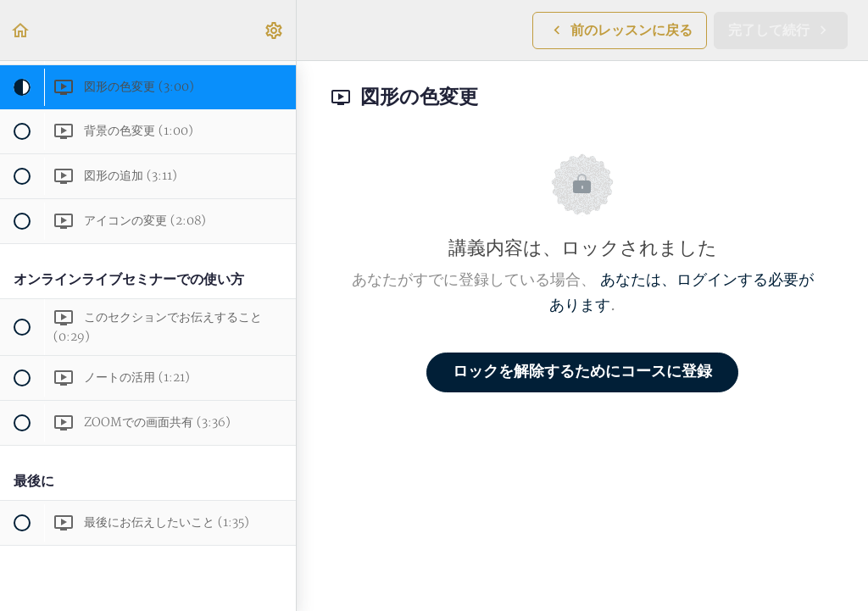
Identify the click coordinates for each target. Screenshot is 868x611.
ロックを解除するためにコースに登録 (582, 372)
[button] (21, 30)
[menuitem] (275, 30)
